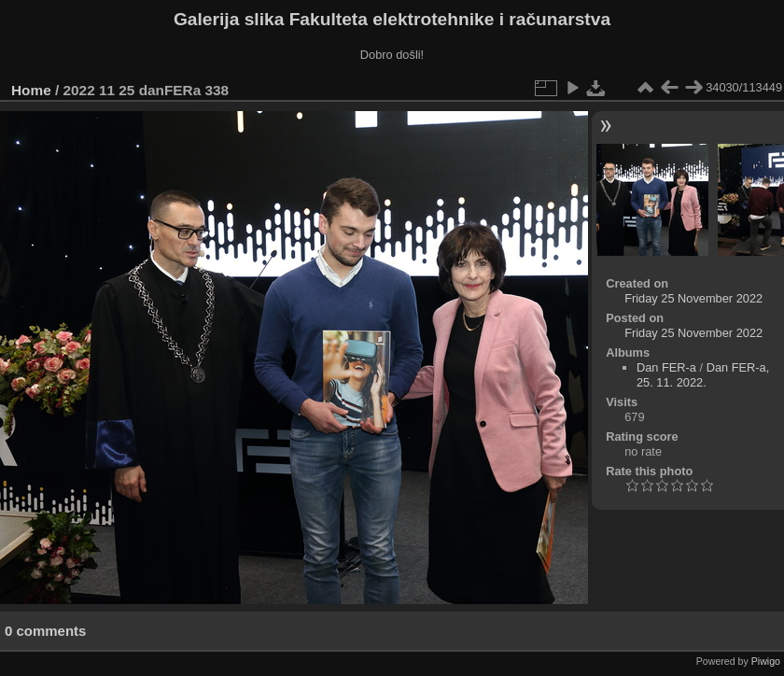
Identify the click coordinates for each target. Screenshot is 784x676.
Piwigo (766, 661)
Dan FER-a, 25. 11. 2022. (703, 375)
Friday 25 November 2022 (693, 298)
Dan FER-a (666, 367)
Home (31, 90)
